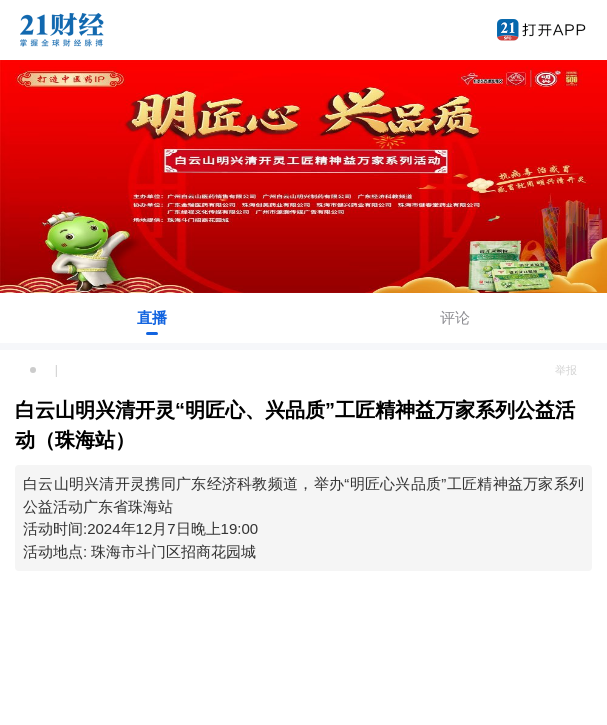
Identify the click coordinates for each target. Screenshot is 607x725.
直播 (152, 317)
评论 (455, 317)
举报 (566, 370)
